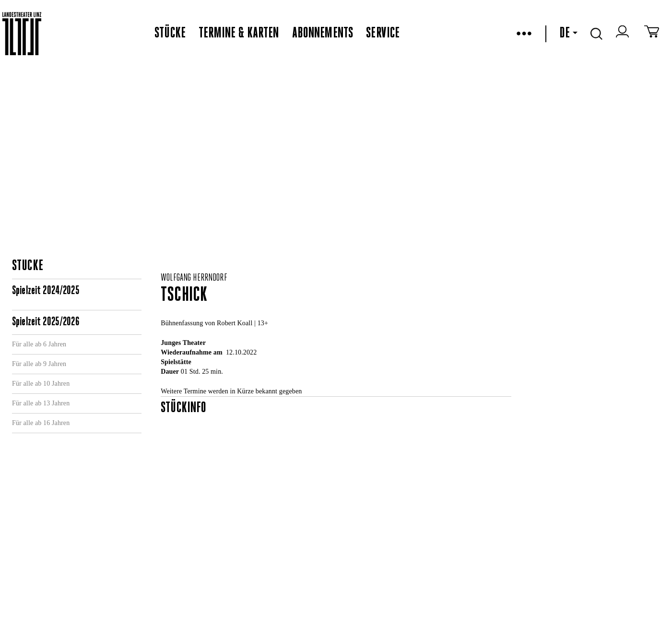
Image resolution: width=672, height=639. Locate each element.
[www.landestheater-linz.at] (22, 34)
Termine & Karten (239, 34)
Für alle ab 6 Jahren (39, 344)
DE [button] (568, 34)
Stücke (170, 34)
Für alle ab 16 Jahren (41, 423)
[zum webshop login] (624, 34)
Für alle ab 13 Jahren (41, 403)
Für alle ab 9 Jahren (39, 364)
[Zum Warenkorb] (652, 34)
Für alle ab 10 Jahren (41, 384)
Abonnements (323, 34)
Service (383, 34)
